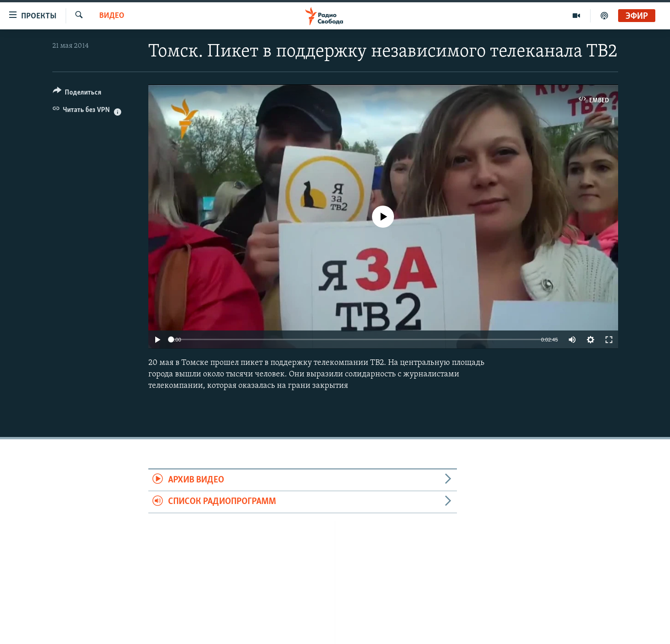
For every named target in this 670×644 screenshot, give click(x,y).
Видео (112, 16)
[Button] (77, 94)
